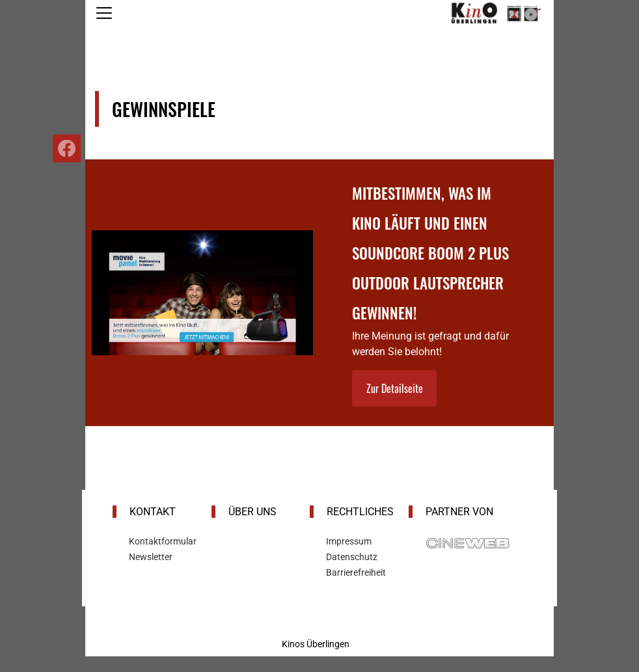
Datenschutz (352, 557)
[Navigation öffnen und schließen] (104, 13)
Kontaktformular (163, 541)
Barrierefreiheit (356, 572)
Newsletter (151, 557)
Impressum (349, 541)
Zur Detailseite (395, 388)
